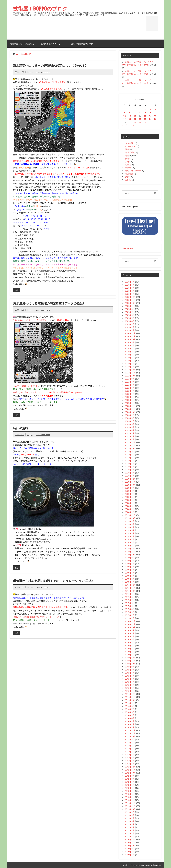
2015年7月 (130, 673)
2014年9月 (130, 703)
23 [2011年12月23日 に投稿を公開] (145, 119)
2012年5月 (130, 788)
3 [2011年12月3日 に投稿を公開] (150, 109)
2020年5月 (130, 500)
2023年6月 (130, 388)
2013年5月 (130, 751)
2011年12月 (130, 803)
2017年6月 (130, 603)
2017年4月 (130, 609)
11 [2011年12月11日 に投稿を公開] (155, 112)
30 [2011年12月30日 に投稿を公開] (145, 122)
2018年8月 (130, 560)
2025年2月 (130, 327)
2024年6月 (130, 351)
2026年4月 (130, 285)
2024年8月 (130, 345)
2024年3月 (130, 360)
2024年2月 (130, 363)
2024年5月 (130, 354)
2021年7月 (130, 457)
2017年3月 (130, 612)
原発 (127, 149)
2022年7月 (130, 421)
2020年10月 (130, 485)
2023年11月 (130, 373)
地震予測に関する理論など (22, 44)
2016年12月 (130, 621)
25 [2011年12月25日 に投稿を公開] (155, 119)
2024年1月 (130, 366)
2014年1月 (130, 727)
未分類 (128, 167)
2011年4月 (130, 827)
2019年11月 (130, 515)
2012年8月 (130, 779)
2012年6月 (130, 785)
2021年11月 (130, 445)
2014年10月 (130, 700)
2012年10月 (130, 773)
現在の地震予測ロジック (82, 44)
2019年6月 (130, 530)
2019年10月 (130, 518)
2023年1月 (130, 403)
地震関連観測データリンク (52, 44)
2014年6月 (130, 712)
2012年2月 (130, 797)
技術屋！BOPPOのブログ (40, 9)
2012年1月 (130, 800)
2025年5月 (130, 318)
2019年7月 (130, 527)
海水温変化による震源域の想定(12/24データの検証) (48, 303)
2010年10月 (130, 845)
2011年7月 (130, 818)
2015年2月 (130, 688)
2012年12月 (130, 767)
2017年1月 (130, 618)
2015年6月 (130, 676)
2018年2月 (130, 579)
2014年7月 (130, 709)
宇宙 (127, 161)
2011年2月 (130, 833)
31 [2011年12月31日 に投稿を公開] (150, 122)
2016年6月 (130, 639)
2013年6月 (130, 748)
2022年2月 (130, 436)
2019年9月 (130, 521)
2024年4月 (130, 357)
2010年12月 (130, 839)
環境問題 (129, 174)
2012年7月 (130, 782)
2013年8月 (130, 742)
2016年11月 (130, 624)
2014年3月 (130, 721)
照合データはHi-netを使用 (25, 386)
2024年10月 (130, 339)
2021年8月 (130, 454)
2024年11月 (130, 336)
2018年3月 (130, 576)
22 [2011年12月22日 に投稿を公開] (140, 119)
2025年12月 (130, 297)
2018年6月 (130, 567)
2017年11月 (130, 588)
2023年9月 (130, 379)
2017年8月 (130, 597)
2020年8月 (130, 491)
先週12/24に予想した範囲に (26, 392)
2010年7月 (130, 854)
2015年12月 (130, 657)
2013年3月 (130, 757)
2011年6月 (130, 821)
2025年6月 (130, 315)
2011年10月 (130, 809)
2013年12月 (130, 730)
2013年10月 (130, 736)
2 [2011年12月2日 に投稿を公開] (145, 109)
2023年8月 (130, 382)
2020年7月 (130, 494)
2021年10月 (130, 448)
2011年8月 (130, 815)
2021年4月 (130, 467)
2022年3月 (130, 433)
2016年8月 (130, 633)
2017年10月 (130, 591)
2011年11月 (130, 806)
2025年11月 (130, 300)
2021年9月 (130, 451)
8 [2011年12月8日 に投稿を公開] (140, 112)
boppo (30, 72)
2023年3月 (130, 397)
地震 (17, 290)
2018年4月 (130, 573)
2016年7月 (130, 636)
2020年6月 (130, 497)
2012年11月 (130, 770)
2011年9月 (130, 812)
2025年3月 (130, 324)
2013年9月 (130, 739)
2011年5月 (130, 824)
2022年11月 (130, 409)
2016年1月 (130, 654)
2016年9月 (130, 630)
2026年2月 (130, 291)
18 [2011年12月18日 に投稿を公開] (155, 116)
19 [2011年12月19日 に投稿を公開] (124, 119)
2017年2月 (130, 615)
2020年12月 (130, 479)
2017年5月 (130, 606)
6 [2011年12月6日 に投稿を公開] (130, 112)
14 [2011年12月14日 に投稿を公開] (135, 116)
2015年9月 (130, 667)
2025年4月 (130, 321)
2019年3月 (130, 539)
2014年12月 (130, 694)
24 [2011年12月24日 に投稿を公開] (150, 119)
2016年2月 (130, 651)
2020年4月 (130, 503)
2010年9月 (130, 848)
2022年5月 (130, 427)
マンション (130, 146)
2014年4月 (130, 718)
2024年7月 (130, 348)
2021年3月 (130, 470)
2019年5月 (130, 533)
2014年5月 (130, 715)
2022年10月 (130, 412)
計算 (127, 177)
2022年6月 (130, 424)
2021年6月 (130, 460)
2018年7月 (130, 564)
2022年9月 (130, 415)
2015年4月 (130, 682)
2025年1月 (130, 330)
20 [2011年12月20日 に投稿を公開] (130, 119)
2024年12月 (130, 333)
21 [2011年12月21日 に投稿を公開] (135, 119)
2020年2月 (130, 509)
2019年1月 (130, 545)
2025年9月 (130, 306)
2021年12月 (130, 442)
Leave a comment (43, 72)
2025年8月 (130, 309)
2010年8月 (130, 851)
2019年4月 (130, 536)
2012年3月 (130, 794)
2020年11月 (130, 482)
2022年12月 (130, 406)
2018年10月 (130, 554)
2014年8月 (130, 706)
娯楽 (17, 568)
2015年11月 (130, 661)
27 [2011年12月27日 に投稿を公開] (130, 122)
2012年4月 (130, 791)
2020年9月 (130, 488)
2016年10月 (130, 627)
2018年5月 (130, 570)
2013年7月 (130, 745)
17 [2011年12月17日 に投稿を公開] (150, 116)
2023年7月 (130, 385)
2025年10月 (130, 303)
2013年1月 (130, 764)
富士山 (128, 164)
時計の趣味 (21, 428)
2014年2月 (130, 724)
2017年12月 (130, 585)
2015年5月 (130, 679)
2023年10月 (130, 376)
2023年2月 (130, 400)
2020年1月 (130, 512)
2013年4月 (130, 754)
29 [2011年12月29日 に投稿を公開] (140, 122)
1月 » (132, 125)
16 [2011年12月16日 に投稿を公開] (145, 116)
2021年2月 (130, 473)
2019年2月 (130, 542)
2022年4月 (130, 430)
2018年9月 (130, 557)
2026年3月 (130, 288)
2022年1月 (130, 439)
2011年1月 (130, 836)
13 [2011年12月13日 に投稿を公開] (130, 116)
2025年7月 (130, 312)
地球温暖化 (130, 152)
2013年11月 (130, 733)
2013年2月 (130, 761)
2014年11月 (130, 697)
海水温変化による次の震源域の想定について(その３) (50, 66)
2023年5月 (130, 391)
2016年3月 (130, 648)
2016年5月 (130, 642)
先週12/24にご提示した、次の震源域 (30, 320)
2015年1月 (130, 691)
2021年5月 (130, 463)
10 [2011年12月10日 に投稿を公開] (150, 112)
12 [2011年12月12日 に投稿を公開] (124, 116)
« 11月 (125, 125)
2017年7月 (130, 600)
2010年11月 (130, 842)
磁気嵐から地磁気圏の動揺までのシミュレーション (37, 617)
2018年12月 (130, 548)
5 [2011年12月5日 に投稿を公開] (125, 112)
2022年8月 (130, 418)
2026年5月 (130, 282)
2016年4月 (130, 645)
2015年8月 (130, 670)
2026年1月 (130, 294)
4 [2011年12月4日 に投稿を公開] (155, 109)
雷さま (128, 180)
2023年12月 (130, 370)
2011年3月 (130, 830)
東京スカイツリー (133, 170)
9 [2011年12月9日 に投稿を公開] (145, 112)
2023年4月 (130, 394)
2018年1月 (130, 582)
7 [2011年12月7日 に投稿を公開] (135, 112)
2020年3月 (130, 506)
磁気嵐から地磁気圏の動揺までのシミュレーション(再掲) (53, 581)
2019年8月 (130, 524)
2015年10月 (130, 664)
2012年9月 (130, 776)
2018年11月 (130, 551)
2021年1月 (130, 476)
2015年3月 (130, 685)
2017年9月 (130, 594)
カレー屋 (129, 143)
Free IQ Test (127, 248)
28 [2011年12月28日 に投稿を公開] (135, 122)
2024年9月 (130, 342)
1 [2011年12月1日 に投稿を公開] (140, 109)
